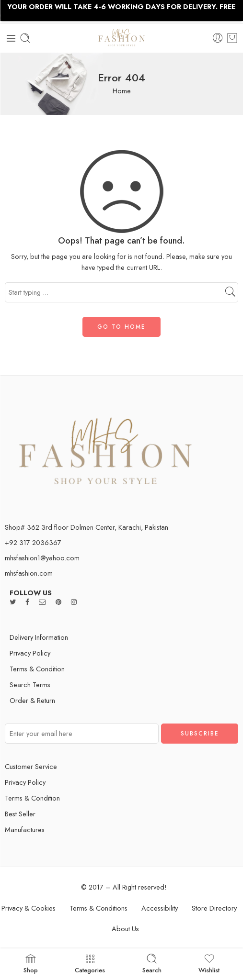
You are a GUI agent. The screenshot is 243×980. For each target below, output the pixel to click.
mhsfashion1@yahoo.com (42, 558)
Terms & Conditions (98, 908)
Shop (31, 963)
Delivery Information (39, 637)
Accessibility (160, 908)
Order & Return (32, 700)
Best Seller (20, 814)
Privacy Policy (30, 653)
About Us (125, 929)
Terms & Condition (37, 669)
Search (152, 963)
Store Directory (214, 908)
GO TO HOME (121, 327)
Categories (90, 963)
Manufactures (25, 830)
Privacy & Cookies (29, 908)
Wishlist (209, 963)
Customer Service (31, 766)
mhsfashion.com (29, 573)
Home (122, 91)
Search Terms (30, 685)
